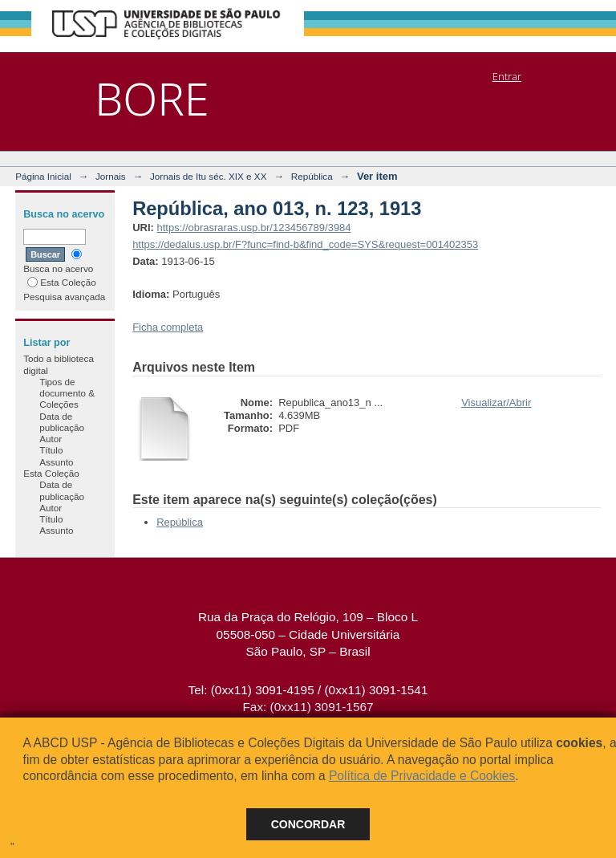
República (312, 176)
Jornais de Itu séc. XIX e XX (209, 176)
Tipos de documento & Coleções (67, 393)
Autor (51, 439)
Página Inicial (43, 176)
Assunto (56, 462)
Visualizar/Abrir (496, 403)
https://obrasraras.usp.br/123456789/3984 (253, 228)
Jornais (111, 176)
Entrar (507, 76)
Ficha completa (168, 327)
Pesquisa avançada (64, 297)
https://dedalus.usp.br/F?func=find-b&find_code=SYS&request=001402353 (305, 244)
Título (51, 450)
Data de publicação (62, 422)
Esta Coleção (62, 282)
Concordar (308, 824)
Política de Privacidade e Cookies (422, 776)
